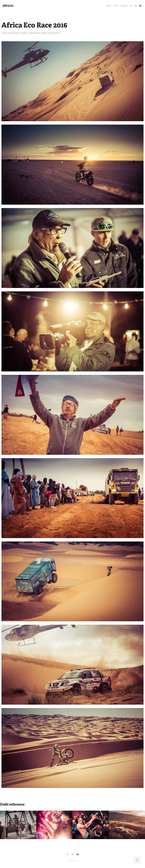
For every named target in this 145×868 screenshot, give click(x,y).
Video (109, 6)
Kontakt (124, 6)
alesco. (8, 5)
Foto (116, 6)
